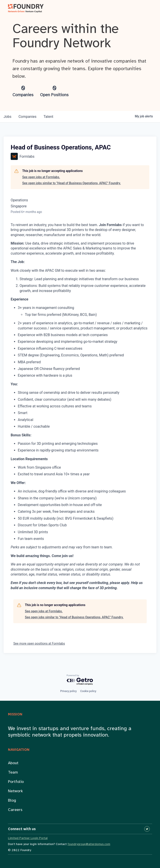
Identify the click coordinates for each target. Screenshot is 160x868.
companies (27, 117)
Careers (15, 810)
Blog (12, 801)
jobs (7, 117)
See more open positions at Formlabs (39, 643)
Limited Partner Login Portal (28, 838)
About (13, 763)
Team (13, 773)
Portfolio (16, 782)
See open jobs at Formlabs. (41, 177)
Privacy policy (68, 691)
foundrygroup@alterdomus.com (89, 844)
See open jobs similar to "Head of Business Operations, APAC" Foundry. (72, 183)
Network (15, 791)
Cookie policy (88, 691)
